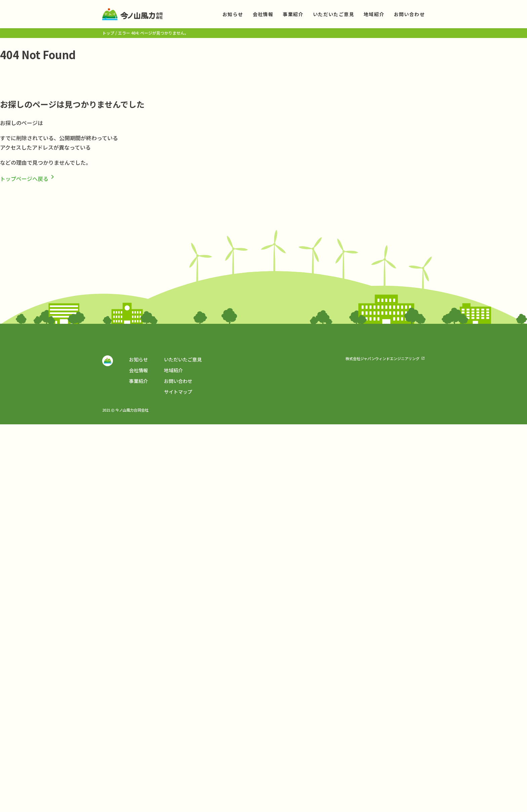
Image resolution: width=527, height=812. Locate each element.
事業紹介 (293, 14)
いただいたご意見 (334, 14)
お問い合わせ (409, 14)
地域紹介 (374, 14)
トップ (108, 33)
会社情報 (263, 14)
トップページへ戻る (28, 179)
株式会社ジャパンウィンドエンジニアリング (382, 358)
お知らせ (233, 14)
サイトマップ (178, 392)
